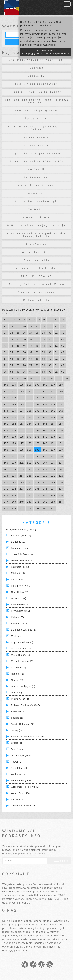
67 (31, 359)
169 (22, 437)
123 (37, 398)
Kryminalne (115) (21, 611)
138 (29, 411)
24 (12, 333)
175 (6, 443)
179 (37, 443)
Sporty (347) (18, 730)
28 (37, 333)
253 (53, 502)
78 (37, 365)
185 (22, 450)
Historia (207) (19, 598)
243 (37, 495)
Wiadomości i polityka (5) (25, 787)
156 (45, 424)
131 (37, 404)
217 (22, 476)
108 (45, 385)
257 (22, 508)
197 (53, 456)
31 (56, 333)
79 (44, 365)
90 (50, 372)
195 (37, 456)
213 (53, 469)
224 (14, 482)
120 (14, 398)
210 (29, 469)
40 (50, 339)
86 (24, 372)
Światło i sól (36, 119)
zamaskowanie (36, 137)
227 (37, 482)
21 (56, 326)
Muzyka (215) (19, 667)
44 (12, 346)
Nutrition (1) (18, 693)
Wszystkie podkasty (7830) (21, 530)
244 (45, 495)
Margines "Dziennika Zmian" (36, 92)
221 (53, 476)
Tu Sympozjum (36, 177)
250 (29, 502)
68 (37, 359)
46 (24, 346)
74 (12, 365)
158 (61, 424)
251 (37, 502)
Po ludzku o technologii (36, 201)
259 (37, 508)
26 (24, 333)
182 (61, 443)
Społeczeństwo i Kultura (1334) (28, 737)
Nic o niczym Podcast (36, 185)
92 (63, 372)
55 (18, 352)
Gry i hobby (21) (20, 592)
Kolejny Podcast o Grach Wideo (36, 284)
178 (29, 443)
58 (37, 352)
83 (5, 372)
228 (45, 482)
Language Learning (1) (24, 630)
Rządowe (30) (19, 711)
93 (5, 378)
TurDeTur (36, 209)
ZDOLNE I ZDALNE (36, 276)
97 (31, 378)
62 (63, 352)
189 (53, 450)
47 (31, 346)
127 (6, 404)
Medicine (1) (18, 636)
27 (31, 333)
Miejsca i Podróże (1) (23, 649)
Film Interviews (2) (21, 586)
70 (50, 359)
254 (61, 502)
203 (37, 463)
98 (37, 378)
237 (53, 489)
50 (50, 346)
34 (12, 339)
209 (22, 469)
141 (53, 411)
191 (6, 456)
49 (44, 346)
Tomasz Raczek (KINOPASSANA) (36, 161)
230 (61, 482)
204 (45, 463)
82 (63, 365)
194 (29, 456)
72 (63, 359)
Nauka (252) (18, 680)
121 (22, 398)
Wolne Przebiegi (36, 252)
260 (45, 508)
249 (22, 502)
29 (44, 333)
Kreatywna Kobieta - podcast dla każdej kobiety (36, 235)
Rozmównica (36, 244)
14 (12, 326)
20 (50, 326)
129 (22, 404)
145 (22, 417)
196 (45, 456)
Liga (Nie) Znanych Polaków (36, 153)
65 (18, 359)
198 (61, 456)
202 (29, 463)
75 (18, 365)
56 (24, 352)
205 (53, 463)
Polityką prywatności (34, 34)
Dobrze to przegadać (36, 292)
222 (61, 476)
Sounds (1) (17, 718)
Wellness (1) (18, 774)
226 (29, 482)
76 (24, 365)
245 (53, 495)
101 (58, 378)
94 (12, 378)
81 (56, 365)
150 (61, 417)
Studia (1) (17, 743)
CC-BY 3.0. (55, 899)
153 (22, 424)
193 (22, 456)
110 (61, 385)
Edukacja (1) (18, 573)
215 (6, 476)
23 (5, 333)
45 (18, 346)
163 (37, 430)
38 (37, 339)
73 (5, 365)
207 (6, 469)
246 (61, 495)
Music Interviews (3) (22, 661)
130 (29, 404)
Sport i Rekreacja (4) (23, 724)
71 (56, 359)
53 (5, 352)
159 (6, 430)
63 (5, 359)
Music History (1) (21, 655)
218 (29, 476)
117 (53, 391)
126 (61, 398)
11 (56, 320)
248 (14, 502)
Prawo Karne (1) (20, 699)
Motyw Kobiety (36, 300)
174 (61, 437)
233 (22, 489)
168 (14, 437)
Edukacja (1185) (20, 567)
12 (63, 320)
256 (14, 508)
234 (29, 489)
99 (44, 378)
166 (61, 430)
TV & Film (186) (20, 768)
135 (6, 411)
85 (18, 372)
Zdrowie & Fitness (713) (24, 806)
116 (45, 391)
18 (37, 326)
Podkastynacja (36, 145)
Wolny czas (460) (21, 793)
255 (6, 508)
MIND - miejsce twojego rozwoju (36, 225)
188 (45, 450)
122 (29, 398)
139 (37, 411)
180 (45, 443)
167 (6, 437)
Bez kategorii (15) (21, 536)
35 (18, 339)
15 (18, 326)
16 (24, 326)
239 (6, 495)
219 (37, 476)
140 (45, 411)
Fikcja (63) (17, 580)
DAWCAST (36, 193)
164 (45, 430)
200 (14, 463)
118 (61, 391)
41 (56, 339)
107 (37, 385)
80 (50, 365)
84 (12, 372)
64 (12, 359)
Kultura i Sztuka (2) (22, 623)
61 (56, 352)
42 (63, 339)
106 (29, 385)
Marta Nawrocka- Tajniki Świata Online (36, 128)
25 (18, 333)
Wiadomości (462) (21, 781)
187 (37, 450)
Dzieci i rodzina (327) (23, 561)
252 (45, 502)
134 (61, 404)
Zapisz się (59, 861)
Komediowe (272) (21, 605)
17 (31, 326)
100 (51, 378)
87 (31, 372)
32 (63, 333)
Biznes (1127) (19, 542)
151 (6, 424)
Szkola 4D (36, 76)
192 (14, 456)
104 (14, 385)
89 (44, 372)
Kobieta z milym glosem (36, 110)
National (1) (18, 674)
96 (24, 378)
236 (45, 489)
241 (22, 495)
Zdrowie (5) (17, 799)
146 (29, 417)
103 (6, 385)
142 (61, 411)
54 (12, 352)
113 (22, 391)
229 (53, 482)
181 (53, 443)
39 (44, 339)
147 (37, 417)
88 (37, 372)
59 (44, 352)
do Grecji (36, 169)
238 (61, 489)
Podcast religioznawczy (36, 84)
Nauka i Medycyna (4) (23, 686)
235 (37, 489)
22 (63, 326)
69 (44, 359)
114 (29, 391)
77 (31, 365)
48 (37, 346)
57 (31, 352)
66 (24, 359)
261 (53, 508)
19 (44, 326)
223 (6, 482)
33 (5, 339)
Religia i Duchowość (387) (26, 705)
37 (31, 339)
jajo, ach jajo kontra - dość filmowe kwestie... (36, 101)
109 (53, 385)
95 (18, 378)
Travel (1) (16, 762)
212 (45, 469)
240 (14, 495)
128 (14, 404)
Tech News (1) (19, 749)
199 (6, 463)
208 (14, 469)
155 (37, 424)
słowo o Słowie (36, 217)
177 (22, 443)
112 (14, 391)
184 (14, 450)
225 (22, 482)
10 (50, 320)
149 (53, 417)
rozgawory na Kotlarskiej (36, 268)
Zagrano (36, 68)
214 (61, 469)
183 (6, 450)
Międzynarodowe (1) (22, 642)
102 (66, 378)
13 (5, 326)
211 (37, 469)
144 (14, 417)
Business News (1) (21, 548)
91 (56, 372)
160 (14, 430)
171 (37, 437)
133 (53, 404)
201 (22, 463)
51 (56, 346)
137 (22, 411)
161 (22, 430)
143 (6, 417)
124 (45, 398)
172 (45, 437)
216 (14, 476)
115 (37, 391)
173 (53, 437)
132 (45, 404)
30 (50, 333)
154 (29, 424)
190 (61, 450)
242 (29, 495)
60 (50, 352)
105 (22, 385)
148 (45, 417)
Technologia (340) (21, 755)
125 (53, 398)
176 (14, 443)
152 (14, 424)
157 (53, 424)
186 (29, 450)
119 (6, 398)
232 (14, 489)
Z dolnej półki (36, 260)
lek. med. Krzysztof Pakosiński (36, 60)
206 (61, 463)
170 (29, 437)
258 (29, 508)
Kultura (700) (18, 617)
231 (6, 489)
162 (29, 430)
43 (5, 346)
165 (53, 430)
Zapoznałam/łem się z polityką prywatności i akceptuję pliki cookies (45, 52)
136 (14, 411)
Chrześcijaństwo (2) (22, 554)
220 (45, 476)
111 (6, 391)
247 (6, 502)
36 (24, 339)
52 (63, 346)
